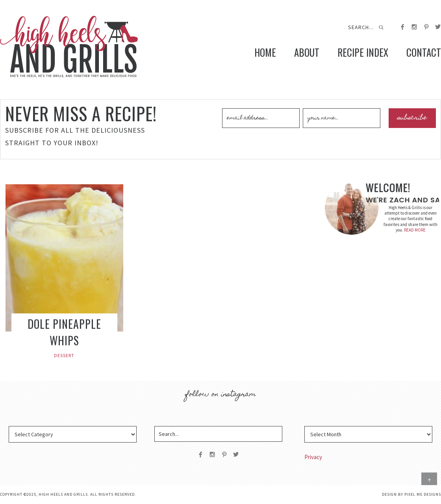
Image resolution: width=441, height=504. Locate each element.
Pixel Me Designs (423, 494)
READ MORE (415, 230)
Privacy (313, 457)
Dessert (64, 355)
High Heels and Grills (69, 47)
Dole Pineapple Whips (64, 332)
